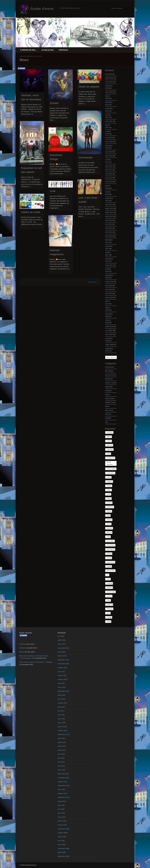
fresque (109, 520)
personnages (111, 592)
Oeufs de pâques (89, 87)
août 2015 (109, 205)
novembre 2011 (63, 778)
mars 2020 (109, 142)
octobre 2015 (63, 731)
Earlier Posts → (94, 282)
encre (109, 494)
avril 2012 (109, 232)
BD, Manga (109, 371)
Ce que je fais (48, 50)
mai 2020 (109, 138)
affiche (109, 437)
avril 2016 (109, 178)
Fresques (108, 391)
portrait (109, 596)
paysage (110, 583)
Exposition (109, 387)
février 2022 (62, 656)
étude (109, 622)
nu (108, 575)
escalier (110, 503)
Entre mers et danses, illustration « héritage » (36, 662)
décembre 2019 (63, 691)
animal (109, 441)
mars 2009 (109, 334)
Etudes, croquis (111, 383)
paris (109, 579)
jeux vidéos (111, 541)
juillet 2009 (109, 327)
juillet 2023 (109, 78)
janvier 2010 (62, 825)
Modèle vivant (110, 402)
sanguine (110, 609)
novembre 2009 (63, 829)
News (107, 406)
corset (109, 477)
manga (109, 558)
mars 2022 (109, 92)
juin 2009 (109, 330)
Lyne (53, 191)
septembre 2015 (64, 734)
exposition (110, 507)
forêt (109, 515)
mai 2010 (109, 289)
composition (111, 473)
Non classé (109, 410)
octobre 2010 (63, 793)
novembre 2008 (63, 848)
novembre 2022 (63, 648)
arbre (109, 454)
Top (106, 422)
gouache (110, 528)
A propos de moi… (28, 50)
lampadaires (111, 545)
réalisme (110, 605)
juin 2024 (109, 74)
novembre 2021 (63, 664)
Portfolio (63, 50)
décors (109, 490)
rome (109, 600)
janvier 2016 (62, 727)
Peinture (108, 414)
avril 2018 (109, 156)
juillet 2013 (109, 216)
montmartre (111, 562)
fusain (109, 524)
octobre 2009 (63, 833)
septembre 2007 (64, 856)
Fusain (108, 395)
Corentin (22, 644)
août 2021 (109, 121)
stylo (109, 613)
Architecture (110, 367)
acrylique (110, 432)
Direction (23, 648)
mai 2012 (109, 228)
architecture (111, 458)
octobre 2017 (63, 703)
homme (109, 532)
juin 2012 (109, 224)
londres (109, 554)
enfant (109, 498)
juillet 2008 (109, 345)
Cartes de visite (31, 212)
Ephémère (109, 379)
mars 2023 (109, 82)
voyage (109, 617)
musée (109, 566)
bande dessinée (110, 463)
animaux (110, 445)
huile (109, 537)
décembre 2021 (63, 660)
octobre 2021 (63, 668)
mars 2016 (109, 182)
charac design (111, 469)
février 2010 (62, 821)
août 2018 (109, 152)
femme (109, 511)
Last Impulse (110, 399)
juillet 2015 (109, 208)
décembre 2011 (63, 774)
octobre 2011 (63, 782)
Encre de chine (111, 375)
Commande (85, 158)
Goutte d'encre (42, 9)
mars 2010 (109, 297)
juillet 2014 (109, 212)
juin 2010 (109, 286)
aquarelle (110, 449)
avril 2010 (109, 293)
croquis (109, 486)
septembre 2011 (64, 786)
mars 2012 (109, 236)
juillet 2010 (109, 282)
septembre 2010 (64, 797)
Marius (22, 652)
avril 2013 (109, 220)
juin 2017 (109, 170)
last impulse (111, 549)
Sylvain (54, 103)
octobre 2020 (63, 679)
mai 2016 (109, 174)
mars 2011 (109, 265)
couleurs (110, 481)
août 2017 (109, 166)
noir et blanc (111, 571)
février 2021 (62, 675)
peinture (110, 588)
